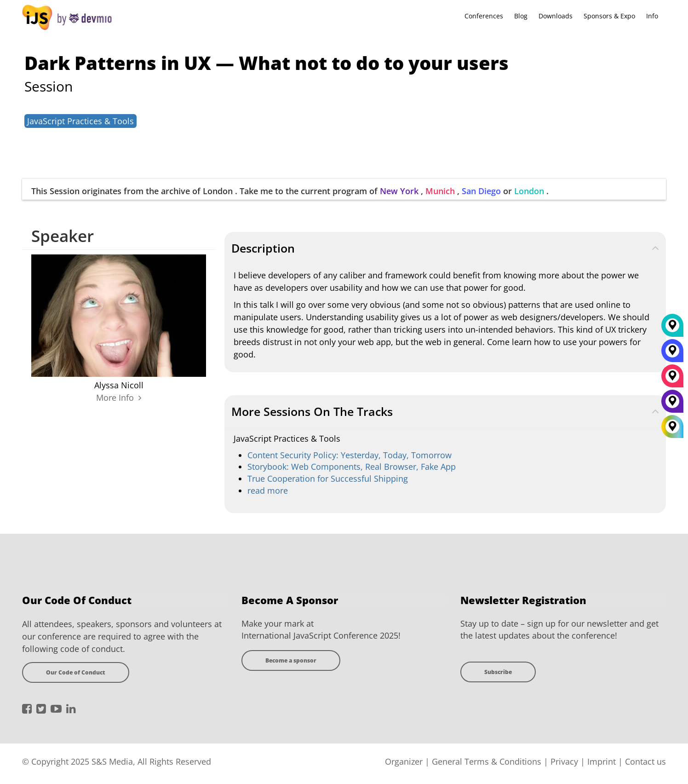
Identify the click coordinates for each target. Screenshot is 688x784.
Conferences (484, 16)
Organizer (404, 761)
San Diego (481, 191)
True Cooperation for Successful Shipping (328, 478)
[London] (672, 329)
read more (268, 490)
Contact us (645, 761)
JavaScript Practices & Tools (80, 121)
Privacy (564, 761)
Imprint (602, 761)
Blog (521, 16)
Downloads (556, 16)
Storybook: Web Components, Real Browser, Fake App (352, 467)
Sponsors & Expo (609, 16)
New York (399, 191)
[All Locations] (672, 426)
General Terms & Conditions (487, 761)
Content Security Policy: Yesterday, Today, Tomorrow (350, 455)
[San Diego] (672, 354)
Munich (440, 191)
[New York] (672, 404)
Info (652, 16)
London (529, 191)
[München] (672, 379)
